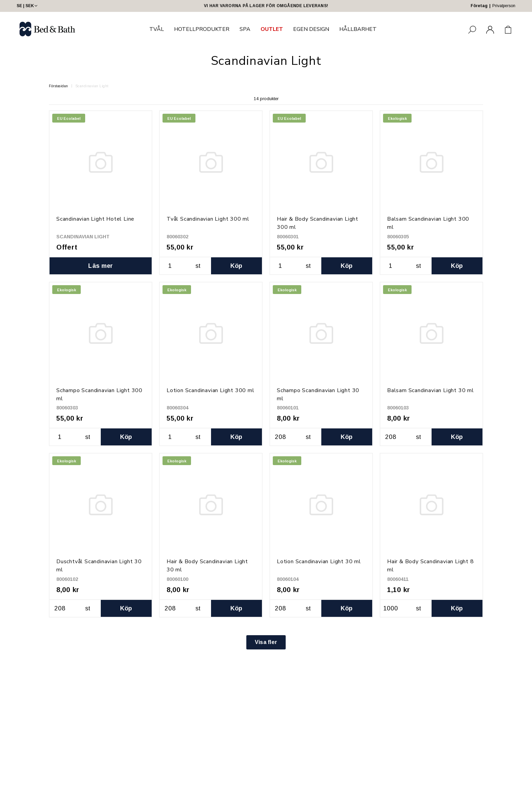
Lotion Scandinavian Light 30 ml (319, 562)
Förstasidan (59, 86)
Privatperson (504, 6)
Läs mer (101, 266)
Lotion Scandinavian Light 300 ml (211, 390)
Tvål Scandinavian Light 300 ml (208, 219)
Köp (236, 266)
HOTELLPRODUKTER (202, 29)
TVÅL (157, 29)
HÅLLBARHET (358, 29)
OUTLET (272, 29)
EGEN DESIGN (311, 29)
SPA (245, 29)
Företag (479, 6)
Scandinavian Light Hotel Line (95, 219)
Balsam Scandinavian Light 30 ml (431, 390)
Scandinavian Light (92, 86)
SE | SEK (28, 6)
